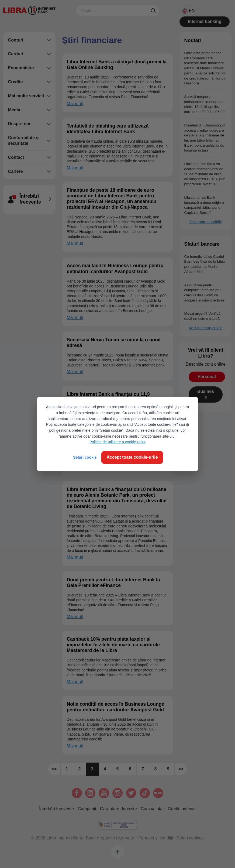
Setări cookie (85, 457)
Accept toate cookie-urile (132, 457)
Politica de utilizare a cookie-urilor (118, 442)
